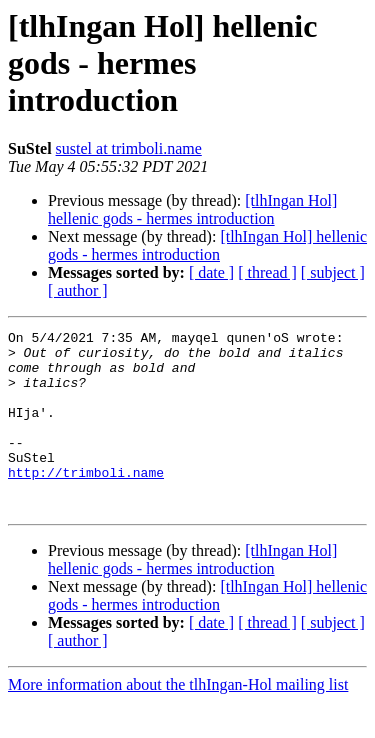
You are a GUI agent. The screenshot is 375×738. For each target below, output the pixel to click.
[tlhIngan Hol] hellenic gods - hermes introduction (192, 209)
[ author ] (78, 290)
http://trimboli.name (86, 502)
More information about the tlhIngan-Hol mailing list (178, 720)
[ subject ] (333, 272)
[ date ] (211, 272)
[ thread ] (267, 272)
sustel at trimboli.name (129, 148)
